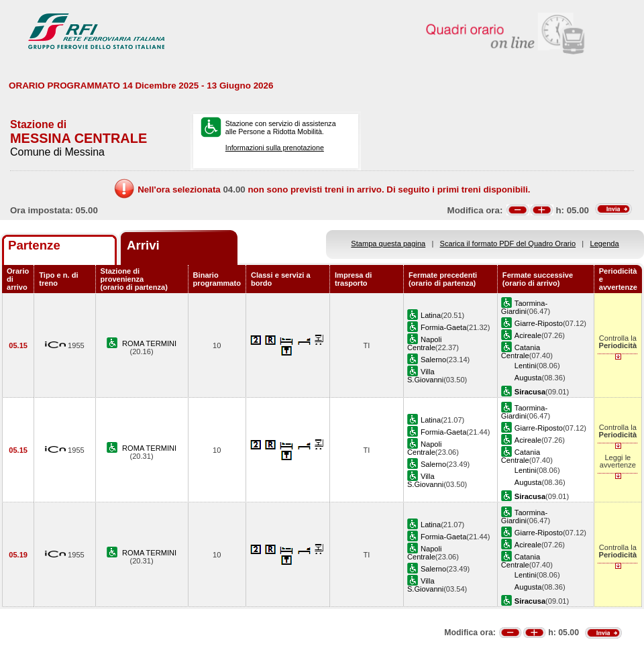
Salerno (433, 360)
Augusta (528, 378)
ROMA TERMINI (149, 343)
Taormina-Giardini (524, 307)
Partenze (34, 245)
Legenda (605, 243)
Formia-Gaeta (443, 327)
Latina (431, 315)
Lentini (526, 366)
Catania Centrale (521, 351)
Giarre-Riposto (539, 323)
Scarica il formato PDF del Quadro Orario (508, 243)
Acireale (528, 335)
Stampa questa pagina (388, 243)
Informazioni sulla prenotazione (275, 148)
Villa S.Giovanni (425, 376)
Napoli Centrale (424, 343)
